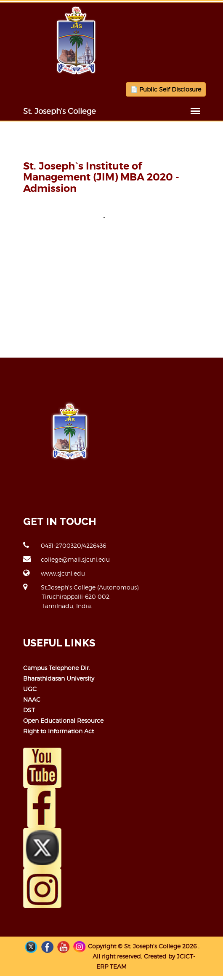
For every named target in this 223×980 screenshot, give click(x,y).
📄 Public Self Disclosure (166, 89)
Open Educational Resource (63, 720)
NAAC (32, 699)
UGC (30, 689)
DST (29, 710)
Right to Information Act (58, 731)
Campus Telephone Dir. (57, 668)
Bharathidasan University (59, 678)
